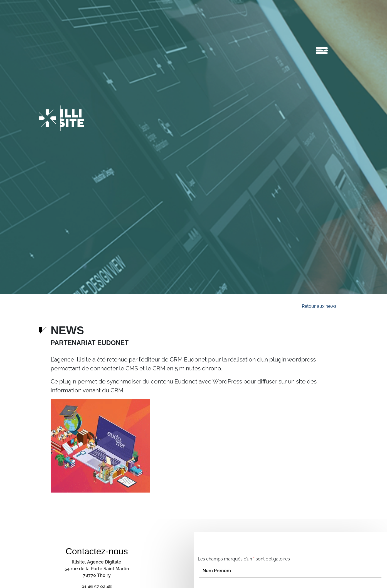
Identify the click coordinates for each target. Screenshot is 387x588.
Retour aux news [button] (319, 306)
